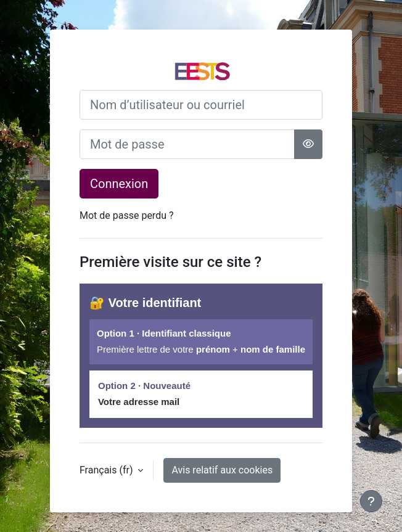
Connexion (119, 184)
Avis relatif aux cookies (222, 470)
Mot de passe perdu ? (127, 215)
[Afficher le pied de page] (371, 501)
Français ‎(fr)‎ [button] (107, 470)
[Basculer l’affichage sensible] (308, 144)
